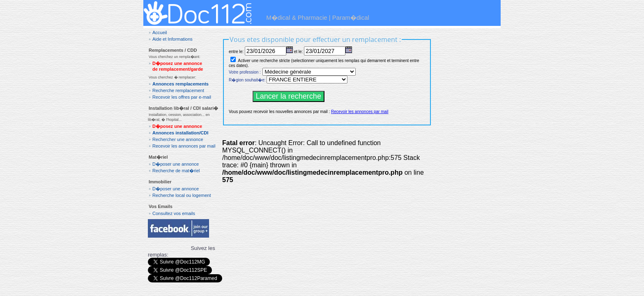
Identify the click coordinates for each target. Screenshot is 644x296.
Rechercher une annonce (178, 139)
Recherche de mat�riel (176, 171)
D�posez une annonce (177, 126)
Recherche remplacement (178, 90)
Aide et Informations (172, 39)
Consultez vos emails (174, 213)
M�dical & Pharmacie (297, 17)
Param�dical (351, 17)
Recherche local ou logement (182, 195)
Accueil (160, 32)
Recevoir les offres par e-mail (182, 97)
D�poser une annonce (176, 164)
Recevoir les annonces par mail (184, 146)
